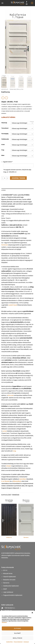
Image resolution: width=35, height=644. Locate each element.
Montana (26, 537)
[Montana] (26, 517)
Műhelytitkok (17, 481)
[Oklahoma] (9, 517)
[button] (32, 613)
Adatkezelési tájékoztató (11, 586)
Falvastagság (5, 134)
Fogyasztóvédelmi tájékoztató (13, 595)
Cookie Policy (10, 642)
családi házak (13, 305)
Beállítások (18, 638)
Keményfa (5, 245)
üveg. (15, 451)
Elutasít (17, 633)
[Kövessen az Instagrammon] (27, 4)
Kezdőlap (5, 89)
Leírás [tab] (4, 190)
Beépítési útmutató (9, 580)
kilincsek (11, 395)
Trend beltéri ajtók (16, 89)
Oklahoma (9, 537)
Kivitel (3, 145)
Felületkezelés (5, 139)
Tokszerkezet (5, 128)
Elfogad (17, 628)
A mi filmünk (5, 481)
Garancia (6, 583)
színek (5, 431)
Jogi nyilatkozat (8, 592)
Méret (3, 156)
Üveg (3, 150)
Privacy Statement (18, 642)
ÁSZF (5, 589)
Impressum (26, 642)
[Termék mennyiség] (5, 178)
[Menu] (2, 3)
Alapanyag (4, 123)
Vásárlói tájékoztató (9, 577)
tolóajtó (8, 466)
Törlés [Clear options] (32, 122)
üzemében (23, 479)
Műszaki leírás (8, 573)
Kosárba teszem (18, 178)
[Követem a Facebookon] (27, 2)
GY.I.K (5, 570)
